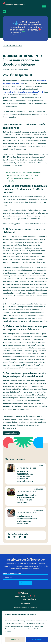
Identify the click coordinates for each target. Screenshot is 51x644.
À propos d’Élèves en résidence (25, 607)
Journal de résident (11, 433)
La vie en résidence (13, 46)
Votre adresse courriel (12, 573)
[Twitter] (15, 537)
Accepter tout (37, 639)
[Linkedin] (20, 537)
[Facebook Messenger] (25, 537)
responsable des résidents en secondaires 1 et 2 (23, 92)
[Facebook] (9, 537)
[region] (27, 627)
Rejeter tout (15, 639)
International (25, 604)
